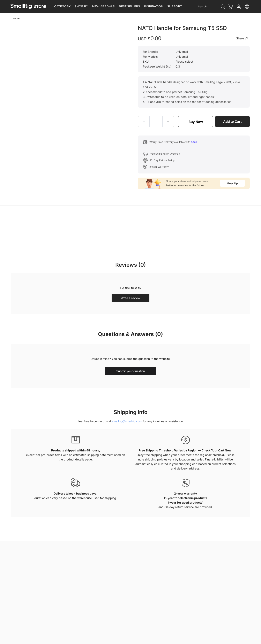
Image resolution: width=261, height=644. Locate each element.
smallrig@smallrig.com (127, 421)
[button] (144, 122)
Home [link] (16, 18)
